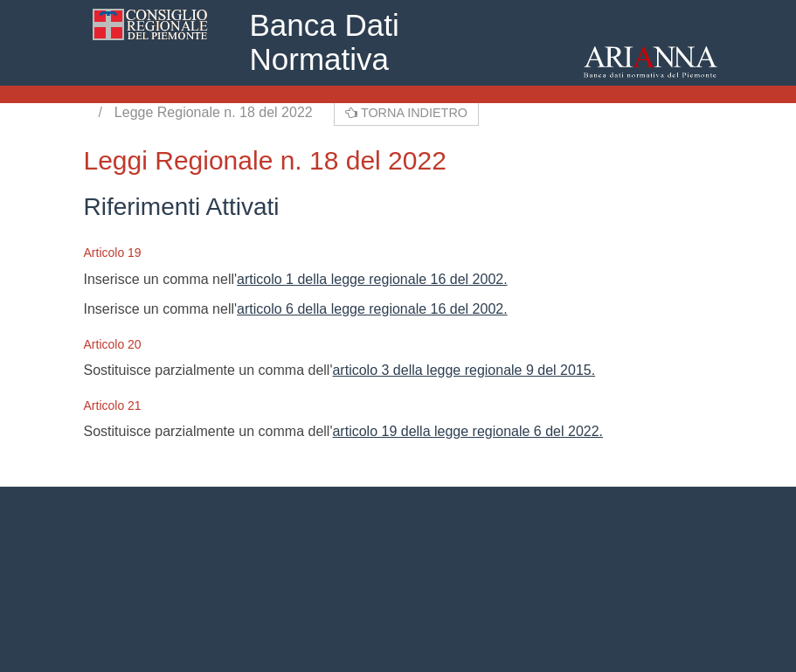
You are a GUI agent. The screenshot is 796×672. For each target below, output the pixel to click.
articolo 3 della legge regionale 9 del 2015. (464, 370)
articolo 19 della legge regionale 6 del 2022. (467, 431)
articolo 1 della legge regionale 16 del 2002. (372, 279)
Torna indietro (406, 113)
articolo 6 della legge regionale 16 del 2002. (372, 309)
